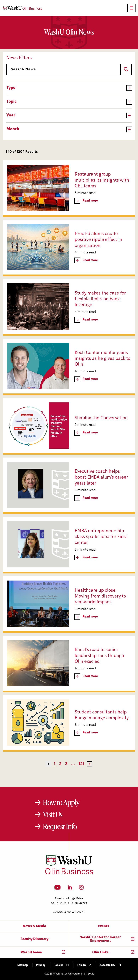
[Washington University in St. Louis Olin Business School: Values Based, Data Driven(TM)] (69, 874)
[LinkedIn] (70, 888)
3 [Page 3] (66, 764)
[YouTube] (58, 888)
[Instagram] (81, 888)
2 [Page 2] (60, 764)
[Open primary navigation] (131, 8)
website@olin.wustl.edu (69, 912)
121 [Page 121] (81, 764)
